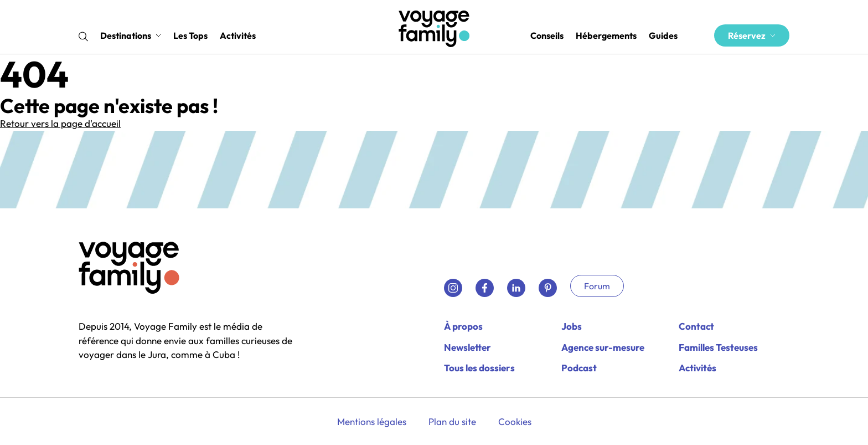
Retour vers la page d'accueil (60, 123)
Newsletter (467, 347)
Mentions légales (372, 421)
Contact (696, 326)
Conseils (547, 35)
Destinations (131, 35)
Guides (663, 35)
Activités (238, 35)
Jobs (572, 326)
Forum (597, 286)
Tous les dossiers (479, 368)
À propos (463, 326)
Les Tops (190, 35)
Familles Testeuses (718, 347)
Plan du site (452, 421)
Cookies (515, 421)
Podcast (579, 368)
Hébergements (606, 35)
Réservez (752, 35)
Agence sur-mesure (603, 347)
